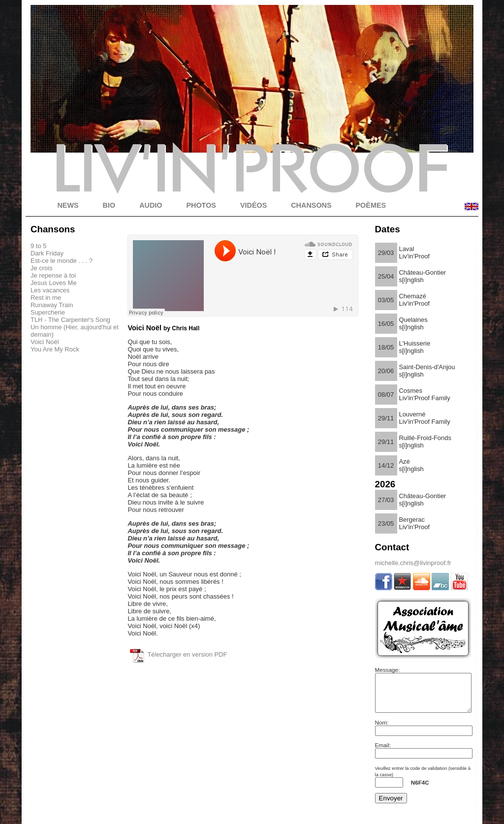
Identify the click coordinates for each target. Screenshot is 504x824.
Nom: (382, 730)
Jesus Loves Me (54, 283)
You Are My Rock (55, 349)
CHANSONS (311, 205)
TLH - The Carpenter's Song (70, 320)
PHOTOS (201, 205)
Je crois (42, 268)
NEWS (68, 205)
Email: (383, 752)
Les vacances (50, 290)
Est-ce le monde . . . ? (62, 261)
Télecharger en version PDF (187, 654)
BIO (109, 205)
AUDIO (151, 205)
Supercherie (48, 312)
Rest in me (46, 298)
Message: (388, 670)
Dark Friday (47, 253)
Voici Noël (45, 342)
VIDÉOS (253, 205)
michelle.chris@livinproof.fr (413, 563)
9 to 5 (38, 246)
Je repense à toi (53, 275)
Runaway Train (52, 305)
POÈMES (371, 205)
